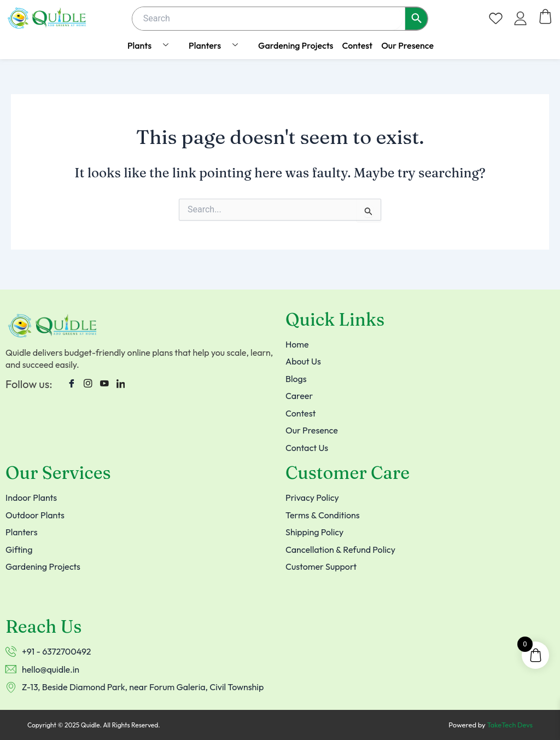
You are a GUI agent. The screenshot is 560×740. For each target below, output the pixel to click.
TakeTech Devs (509, 725)
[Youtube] (104, 380)
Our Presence (407, 45)
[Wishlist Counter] (496, 18)
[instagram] (88, 380)
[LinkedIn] (121, 380)
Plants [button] (152, 45)
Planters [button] (217, 45)
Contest (357, 45)
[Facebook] (72, 380)
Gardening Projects (296, 45)
